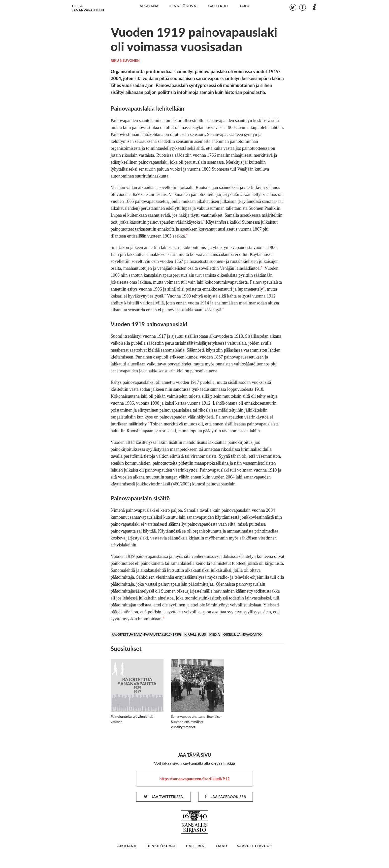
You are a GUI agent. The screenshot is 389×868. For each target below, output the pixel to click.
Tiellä (88, 8)
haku (244, 6)
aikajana (149, 6)
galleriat (218, 6)
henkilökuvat (184, 6)
